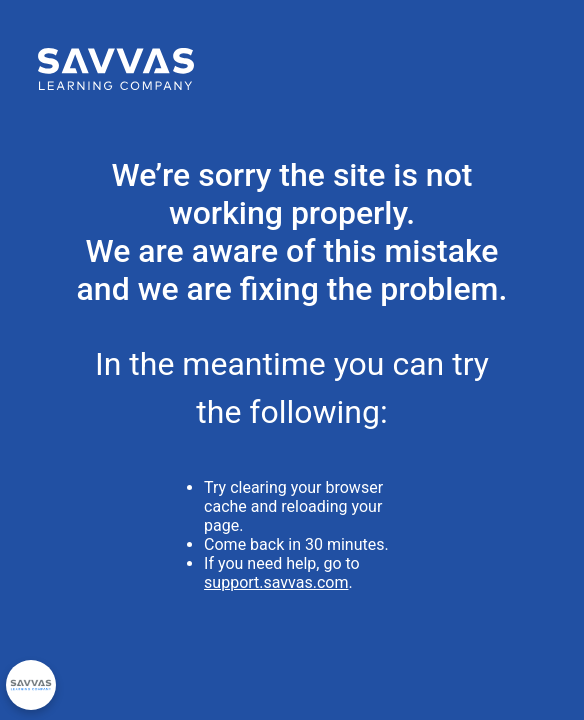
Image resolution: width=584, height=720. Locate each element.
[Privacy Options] (31, 685)
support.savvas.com (276, 582)
